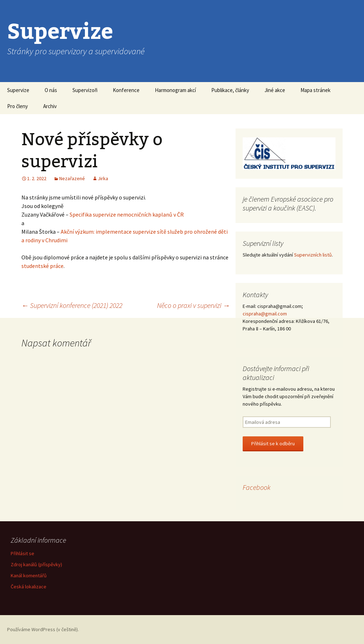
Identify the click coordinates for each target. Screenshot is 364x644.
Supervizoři (85, 90)
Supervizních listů (313, 255)
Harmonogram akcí (175, 90)
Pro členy (17, 106)
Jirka (103, 178)
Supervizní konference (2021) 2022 (72, 305)
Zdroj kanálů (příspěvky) (36, 564)
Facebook (257, 487)
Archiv (50, 106)
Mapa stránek (315, 90)
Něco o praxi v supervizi (193, 305)
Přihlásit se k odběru (273, 443)
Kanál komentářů (29, 575)
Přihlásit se (22, 553)
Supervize (18, 90)
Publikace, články (230, 90)
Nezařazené (72, 178)
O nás (51, 90)
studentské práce (42, 266)
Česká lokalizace (29, 587)
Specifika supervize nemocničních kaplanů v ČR (127, 214)
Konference (126, 90)
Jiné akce (275, 90)
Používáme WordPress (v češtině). (43, 629)
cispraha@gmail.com (265, 314)
